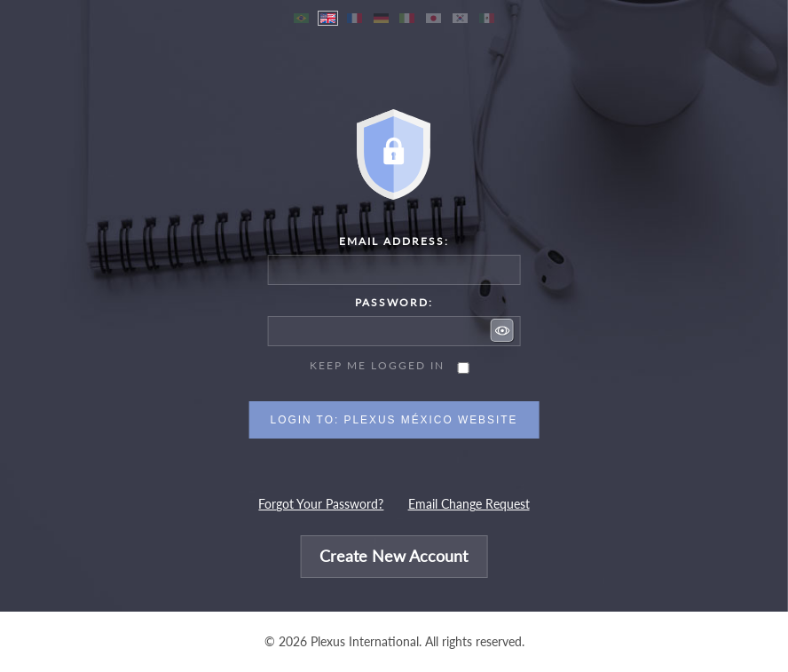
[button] (502, 330)
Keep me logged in (377, 365)
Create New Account (394, 557)
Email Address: (394, 241)
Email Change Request (469, 504)
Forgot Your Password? (321, 504)
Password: (394, 302)
